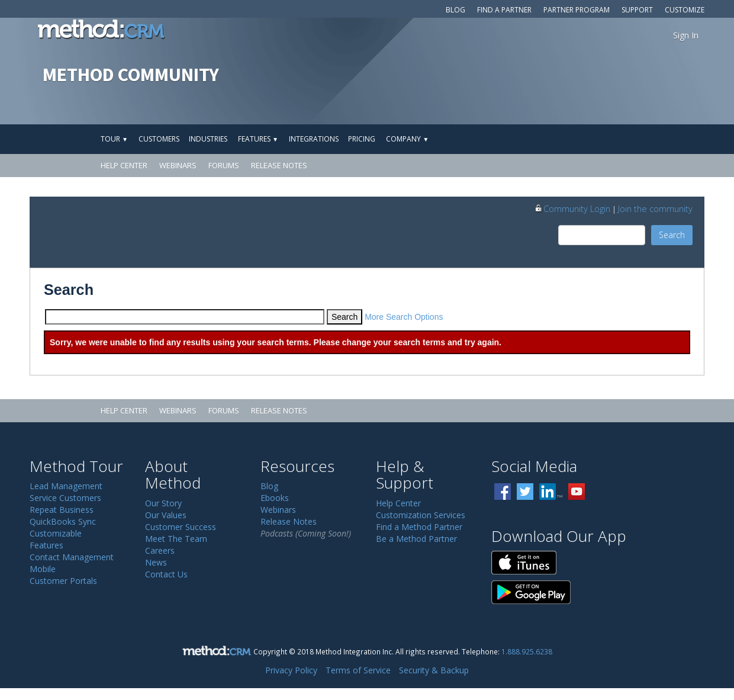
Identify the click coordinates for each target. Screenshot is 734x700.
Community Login (572, 208)
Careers (160, 550)
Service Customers (65, 498)
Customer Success (181, 527)
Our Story (163, 503)
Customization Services (421, 515)
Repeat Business (62, 510)
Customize (685, 10)
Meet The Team (176, 539)
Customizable (56, 533)
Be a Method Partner (416, 539)
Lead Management (66, 486)
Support (637, 10)
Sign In (686, 35)
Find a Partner (504, 10)
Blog (455, 10)
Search (672, 235)
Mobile (43, 569)
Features (258, 139)
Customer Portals (63, 581)
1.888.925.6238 (527, 651)
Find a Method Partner (419, 527)
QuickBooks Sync (63, 521)
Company (407, 139)
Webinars (178, 165)
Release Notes (279, 165)
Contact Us (166, 574)
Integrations (314, 139)
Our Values (166, 515)
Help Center (124, 165)
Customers (159, 139)
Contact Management (72, 557)
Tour (114, 139)
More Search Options (404, 317)
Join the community (655, 208)
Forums (224, 165)
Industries (208, 139)
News (156, 562)
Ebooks (275, 498)
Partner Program (577, 10)
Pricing (362, 139)
